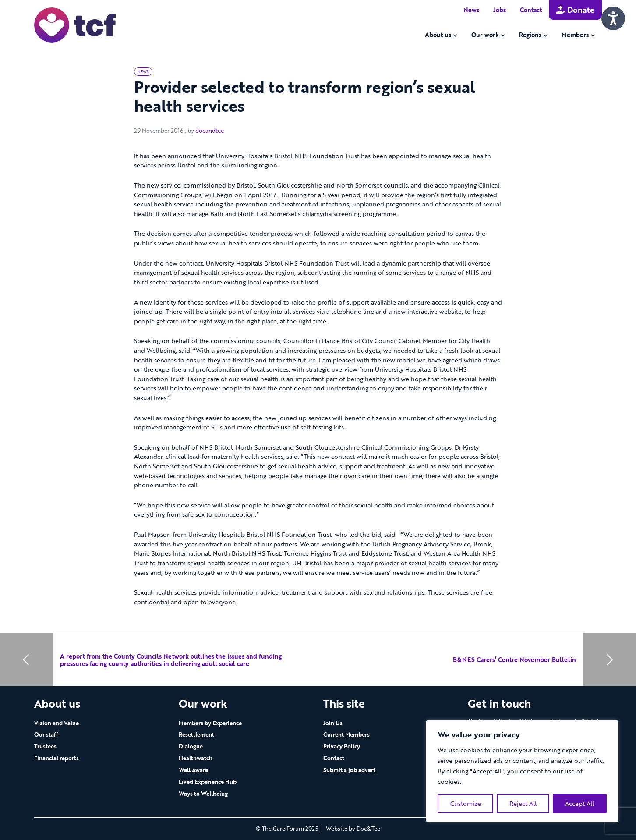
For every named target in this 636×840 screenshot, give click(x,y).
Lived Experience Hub (208, 782)
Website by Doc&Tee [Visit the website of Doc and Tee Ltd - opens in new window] (353, 829)
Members (575, 35)
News (471, 10)
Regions (530, 35)
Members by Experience (210, 723)
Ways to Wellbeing (203, 794)
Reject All (523, 803)
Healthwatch (196, 758)
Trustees (45, 746)
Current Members (346, 734)
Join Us (333, 723)
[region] (522, 771)
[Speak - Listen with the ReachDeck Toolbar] (613, 18)
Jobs (500, 10)
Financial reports (57, 758)
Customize (466, 803)
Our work (485, 35)
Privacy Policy (342, 746)
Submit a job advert (349, 770)
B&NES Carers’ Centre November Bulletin (514, 660)
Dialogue (191, 746)
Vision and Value (57, 723)
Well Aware (193, 770)
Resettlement (196, 734)
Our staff (46, 734)
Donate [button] (575, 10)
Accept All (579, 803)
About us (438, 35)
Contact (531, 10)
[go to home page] (75, 24)
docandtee (210, 131)
